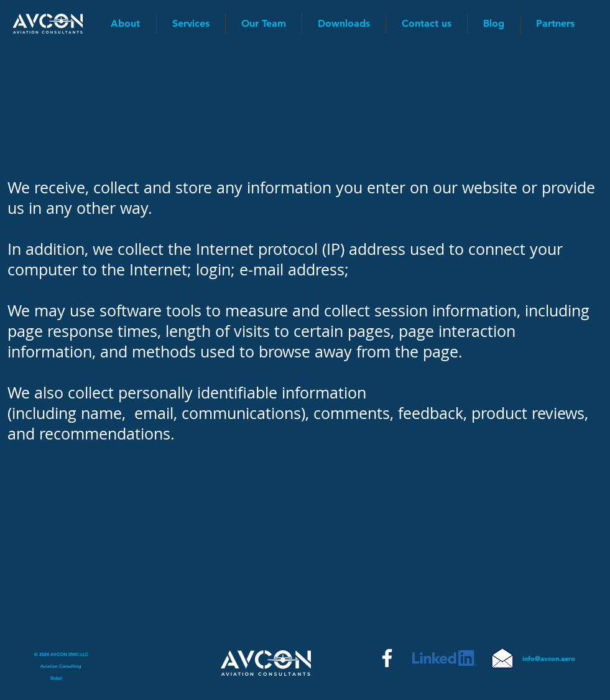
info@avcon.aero (549, 658)
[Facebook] (387, 658)
